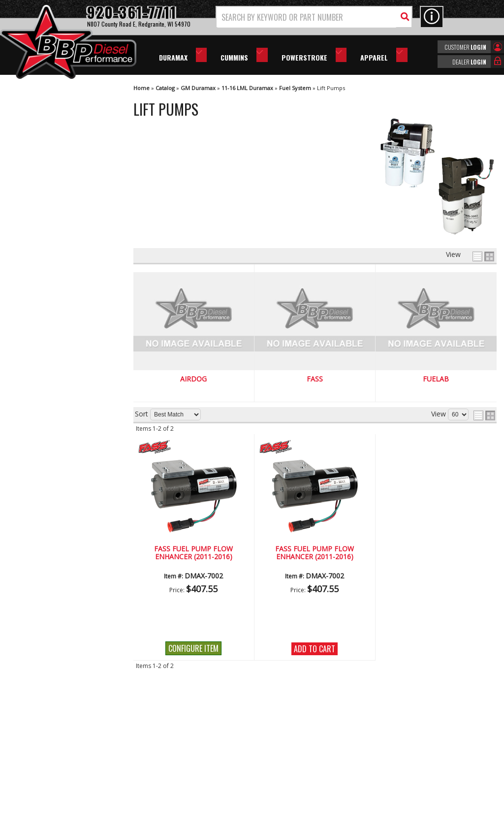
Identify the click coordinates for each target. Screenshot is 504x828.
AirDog (193, 379)
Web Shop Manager (340, 820)
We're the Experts (55, 350)
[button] (314, 17)
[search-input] (307, 17)
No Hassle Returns (57, 406)
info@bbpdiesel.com (289, 764)
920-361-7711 (49, 481)
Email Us (41, 461)
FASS (315, 379)
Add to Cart (315, 649)
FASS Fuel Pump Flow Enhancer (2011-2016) (193, 553)
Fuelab (436, 379)
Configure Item (193, 648)
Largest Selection (55, 378)
